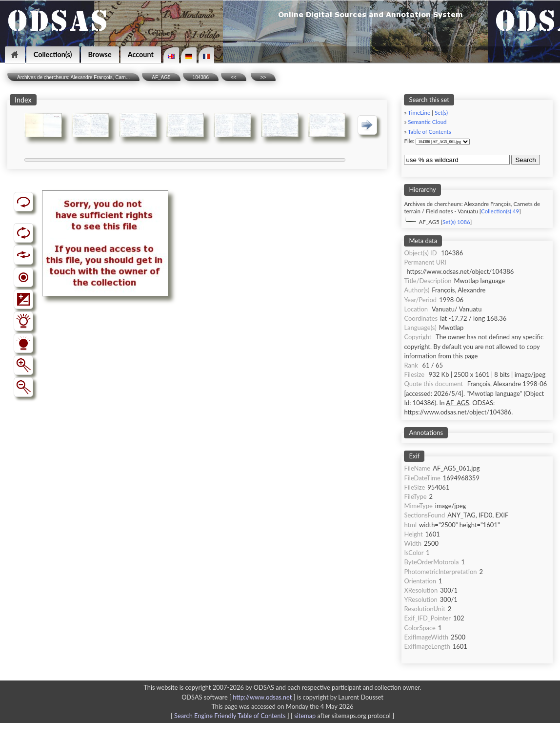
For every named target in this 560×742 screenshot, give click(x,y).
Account (141, 54)
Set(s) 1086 (456, 222)
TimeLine (419, 113)
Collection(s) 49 (500, 211)
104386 (201, 77)
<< (234, 77)
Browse (100, 54)
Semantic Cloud (427, 122)
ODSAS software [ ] (239, 697)
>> (263, 77)
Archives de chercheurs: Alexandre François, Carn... (73, 77)
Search (525, 160)
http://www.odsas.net (262, 697)
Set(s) (441, 113)
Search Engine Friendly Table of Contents (230, 716)
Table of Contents (430, 132)
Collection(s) (53, 54)
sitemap (305, 716)
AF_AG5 (161, 77)
